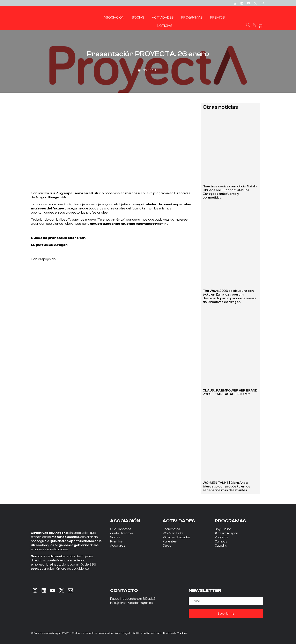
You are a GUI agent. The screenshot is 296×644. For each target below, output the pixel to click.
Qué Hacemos (121, 529)
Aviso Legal (122, 633)
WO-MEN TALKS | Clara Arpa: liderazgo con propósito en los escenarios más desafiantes (226, 487)
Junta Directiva (122, 533)
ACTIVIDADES (179, 521)
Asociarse (118, 546)
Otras (167, 546)
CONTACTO (124, 590)
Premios (116, 542)
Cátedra (221, 546)
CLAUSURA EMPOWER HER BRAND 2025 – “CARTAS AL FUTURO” (230, 392)
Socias (115, 537)
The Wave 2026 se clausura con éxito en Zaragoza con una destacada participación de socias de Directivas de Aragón (230, 296)
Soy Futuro (223, 529)
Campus (221, 542)
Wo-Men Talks (173, 533)
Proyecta (222, 537)
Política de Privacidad (147, 633)
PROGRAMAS (230, 521)
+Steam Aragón (226, 533)
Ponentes (170, 542)
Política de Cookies (175, 633)
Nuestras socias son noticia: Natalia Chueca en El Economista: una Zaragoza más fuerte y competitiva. (230, 192)
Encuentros (171, 529)
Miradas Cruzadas (177, 537)
